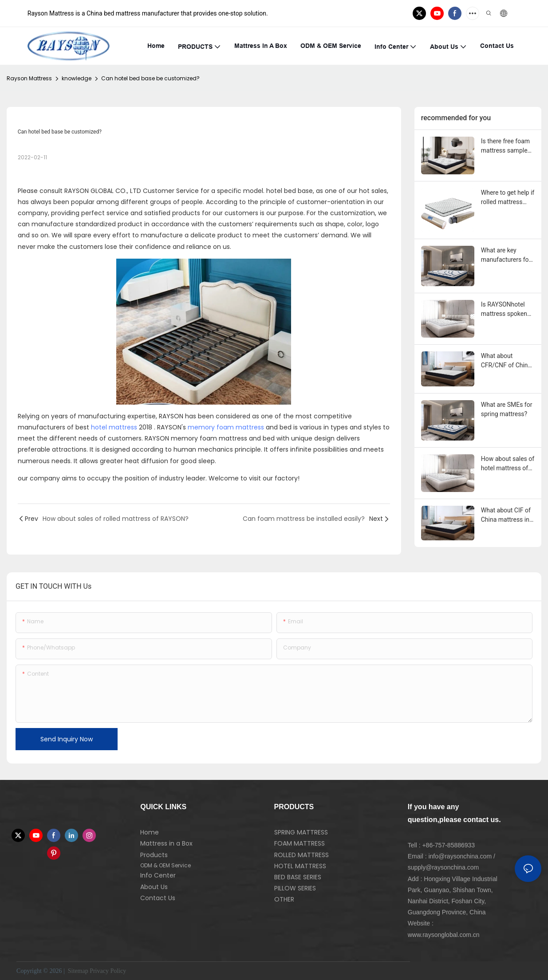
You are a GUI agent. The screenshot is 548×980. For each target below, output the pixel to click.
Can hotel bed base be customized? (150, 78)
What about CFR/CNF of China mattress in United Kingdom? (506, 361)
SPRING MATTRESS (301, 832)
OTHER (284, 899)
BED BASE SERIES (298, 877)
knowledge (77, 78)
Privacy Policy (108, 971)
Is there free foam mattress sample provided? (505, 146)
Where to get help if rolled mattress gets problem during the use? (508, 198)
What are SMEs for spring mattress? (507, 409)
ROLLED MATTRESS (302, 855)
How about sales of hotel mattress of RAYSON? (508, 464)
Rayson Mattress (29, 78)
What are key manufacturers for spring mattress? (506, 256)
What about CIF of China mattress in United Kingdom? (506, 516)
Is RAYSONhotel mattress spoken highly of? (504, 310)
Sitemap (77, 971)
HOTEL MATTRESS (300, 866)
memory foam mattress (226, 427)
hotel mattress (114, 427)
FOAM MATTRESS (300, 843)
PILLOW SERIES (295, 888)
